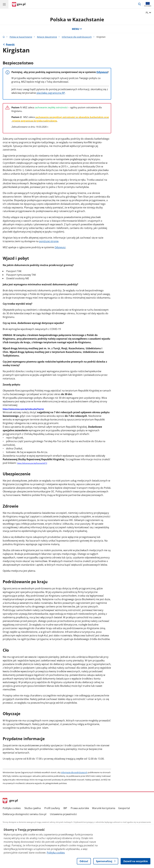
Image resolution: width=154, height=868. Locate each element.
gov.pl (10, 801)
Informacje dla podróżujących (77, 37)
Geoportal (124, 808)
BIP (65, 808)
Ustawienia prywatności (63, 814)
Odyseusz (102, 72)
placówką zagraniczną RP (51, 93)
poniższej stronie (49, 241)
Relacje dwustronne (47, 37)
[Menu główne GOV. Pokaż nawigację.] (4, 4)
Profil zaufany (52, 808)
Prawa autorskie (80, 808)
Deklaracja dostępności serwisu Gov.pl (25, 814)
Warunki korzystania (104, 808)
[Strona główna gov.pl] (19, 5)
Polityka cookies (12, 808)
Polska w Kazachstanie (77, 19)
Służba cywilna (33, 808)
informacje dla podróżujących (74, 772)
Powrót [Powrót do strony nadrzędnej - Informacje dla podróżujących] (10, 44)
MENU (77, 29)
